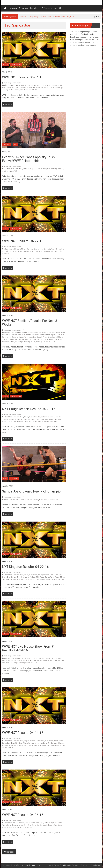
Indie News (7, 144)
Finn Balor (54, 249)
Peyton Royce (47, 337)
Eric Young (33, 85)
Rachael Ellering (58, 337)
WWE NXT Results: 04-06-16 (23, 815)
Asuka (11, 249)
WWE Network (25, 90)
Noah (28, 661)
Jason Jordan (19, 825)
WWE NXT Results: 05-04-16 (23, 77)
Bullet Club (8, 500)
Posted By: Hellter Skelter (13, 83)
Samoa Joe (10, 88)
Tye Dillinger (19, 342)
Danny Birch (30, 335)
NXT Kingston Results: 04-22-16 (25, 567)
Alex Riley (7, 85)
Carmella (30, 249)
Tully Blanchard (54, 88)
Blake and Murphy (20, 249)
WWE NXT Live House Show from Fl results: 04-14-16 (28, 648)
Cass (9, 743)
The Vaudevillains (20, 745)
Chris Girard (54, 417)
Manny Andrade (29, 419)
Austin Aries (16, 85)
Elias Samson (38, 249)
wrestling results (14, 90)
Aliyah (6, 249)
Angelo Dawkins (29, 741)
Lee (60, 249)
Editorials (46, 8)
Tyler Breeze (58, 825)
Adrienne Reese (9, 333)
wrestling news (7, 171)
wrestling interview (57, 169)
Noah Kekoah (38, 337)
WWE (15, 171)
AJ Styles (7, 169)
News (12, 8)
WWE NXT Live (53, 500)
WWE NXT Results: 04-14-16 (23, 733)
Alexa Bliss (26, 333)
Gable (11, 825)
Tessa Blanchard (35, 88)
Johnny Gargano (12, 337)
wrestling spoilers (42, 342)
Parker (7, 251)
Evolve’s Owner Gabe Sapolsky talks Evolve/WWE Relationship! (28, 159)
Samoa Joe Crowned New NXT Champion (32, 491)
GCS (35, 169)
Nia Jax (48, 85)
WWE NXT (34, 90)
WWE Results (16, 65)
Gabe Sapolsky (28, 169)
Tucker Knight (44, 745)
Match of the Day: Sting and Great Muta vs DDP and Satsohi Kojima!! (47, 17)
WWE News (14, 479)
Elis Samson (12, 419)
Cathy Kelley (24, 85)
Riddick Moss (60, 577)
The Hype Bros (37, 251)
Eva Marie (47, 249)
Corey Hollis (22, 335)
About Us (58, 8)
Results (22, 8)
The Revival (45, 88)
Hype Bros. (41, 85)
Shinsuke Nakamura (21, 88)
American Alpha (36, 333)
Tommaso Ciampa (8, 342)
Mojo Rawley (40, 419)
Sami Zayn (28, 825)
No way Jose (55, 85)
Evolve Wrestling (17, 169)
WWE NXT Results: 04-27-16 (23, 241)
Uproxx (48, 169)
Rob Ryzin (5, 339)
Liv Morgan (46, 658)
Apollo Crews (40, 741)
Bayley (58, 333)
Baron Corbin (59, 741)
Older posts (10, 852)
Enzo (13, 743)
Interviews (35, 8)
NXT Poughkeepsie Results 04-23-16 (29, 409)
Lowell (22, 500)
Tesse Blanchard (37, 339)
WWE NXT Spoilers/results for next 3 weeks (30, 323)
